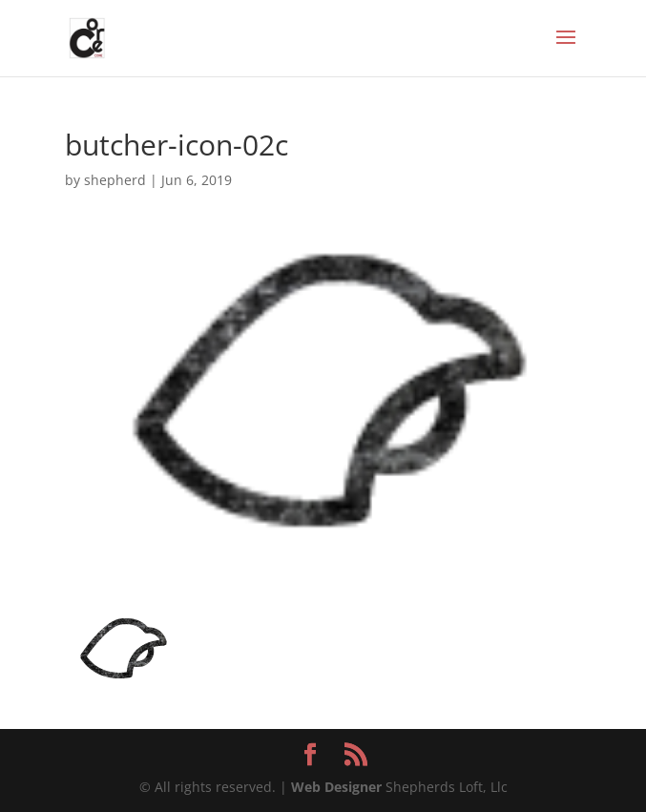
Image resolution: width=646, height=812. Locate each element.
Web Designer (336, 787)
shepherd (115, 180)
